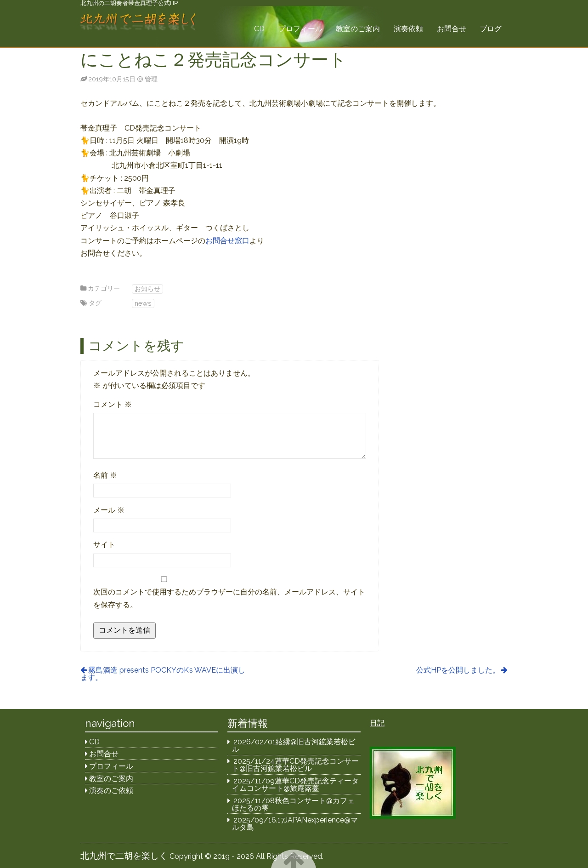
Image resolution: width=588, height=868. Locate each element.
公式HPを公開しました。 (458, 670)
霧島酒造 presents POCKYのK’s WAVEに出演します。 (163, 674)
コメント (113, 404)
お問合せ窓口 (227, 241)
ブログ (491, 29)
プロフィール (300, 29)
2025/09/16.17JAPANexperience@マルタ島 (295, 824)
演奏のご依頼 (111, 791)
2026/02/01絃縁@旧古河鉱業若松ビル (294, 745)
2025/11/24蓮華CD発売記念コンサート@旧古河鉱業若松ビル (296, 765)
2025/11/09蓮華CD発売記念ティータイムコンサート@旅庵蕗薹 (296, 785)
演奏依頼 (408, 29)
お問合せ (452, 29)
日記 (377, 723)
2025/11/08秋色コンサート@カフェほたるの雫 (294, 804)
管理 (151, 79)
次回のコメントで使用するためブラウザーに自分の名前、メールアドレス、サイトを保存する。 (229, 598)
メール (109, 510)
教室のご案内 (358, 29)
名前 (105, 475)
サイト (104, 545)
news (143, 303)
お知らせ (147, 288)
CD (259, 29)
